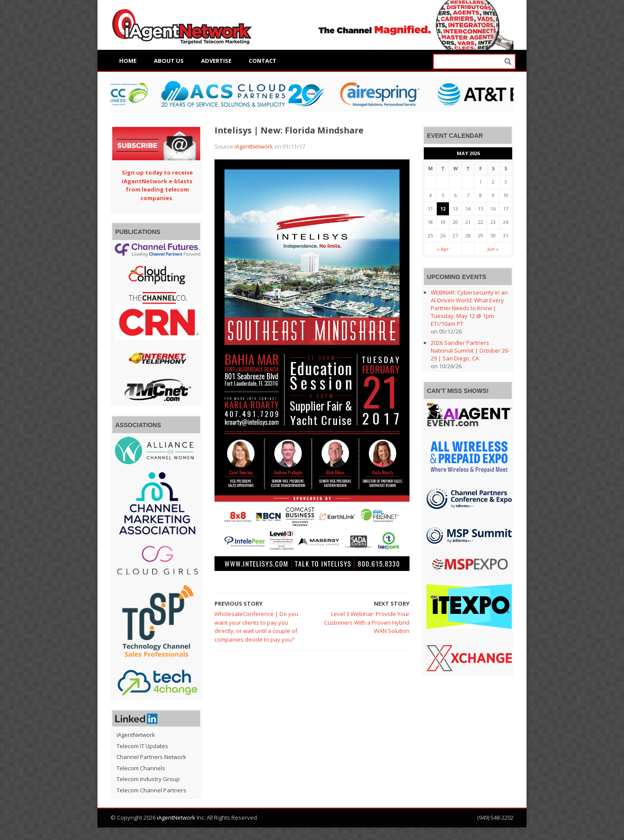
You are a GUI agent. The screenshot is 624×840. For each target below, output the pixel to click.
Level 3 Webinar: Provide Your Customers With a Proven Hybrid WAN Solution (367, 622)
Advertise (216, 61)
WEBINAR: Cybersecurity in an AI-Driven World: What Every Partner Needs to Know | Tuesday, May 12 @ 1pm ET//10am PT (469, 308)
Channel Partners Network (151, 757)
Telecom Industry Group (148, 779)
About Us (169, 61)
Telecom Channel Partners (151, 790)
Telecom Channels (141, 768)
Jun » (493, 249)
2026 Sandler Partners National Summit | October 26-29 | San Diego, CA (470, 350)
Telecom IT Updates (142, 746)
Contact (263, 61)
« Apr (443, 249)
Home (128, 61)
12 (443, 209)
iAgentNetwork (254, 146)
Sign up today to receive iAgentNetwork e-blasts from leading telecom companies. (157, 185)
